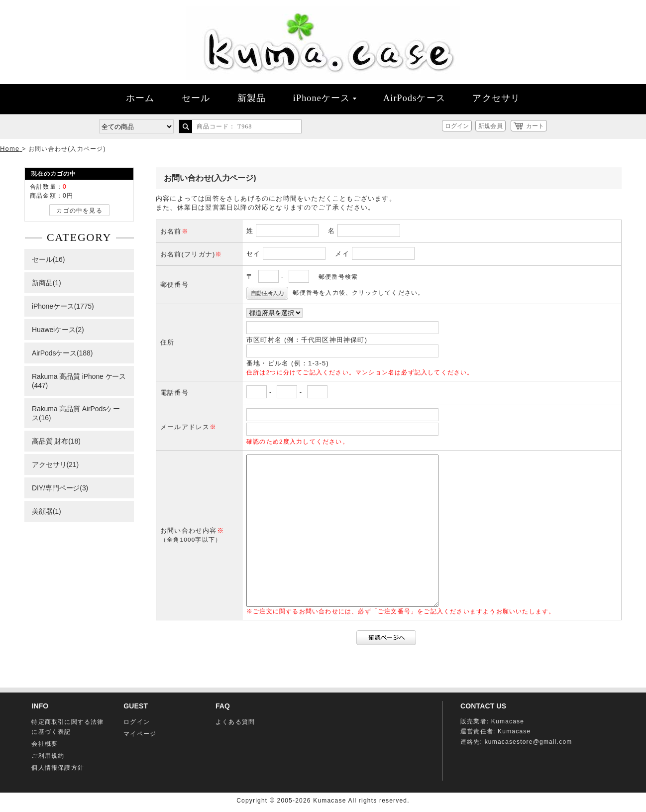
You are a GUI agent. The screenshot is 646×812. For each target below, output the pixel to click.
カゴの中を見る (79, 211)
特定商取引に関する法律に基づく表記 (67, 727)
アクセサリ (496, 98)
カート (535, 126)
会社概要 (45, 744)
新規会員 (490, 126)
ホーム (140, 98)
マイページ (140, 734)
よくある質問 (235, 722)
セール (196, 98)
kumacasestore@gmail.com (529, 742)
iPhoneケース (325, 98)
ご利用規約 (48, 756)
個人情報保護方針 (58, 768)
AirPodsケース (414, 98)
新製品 (252, 98)
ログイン (457, 126)
